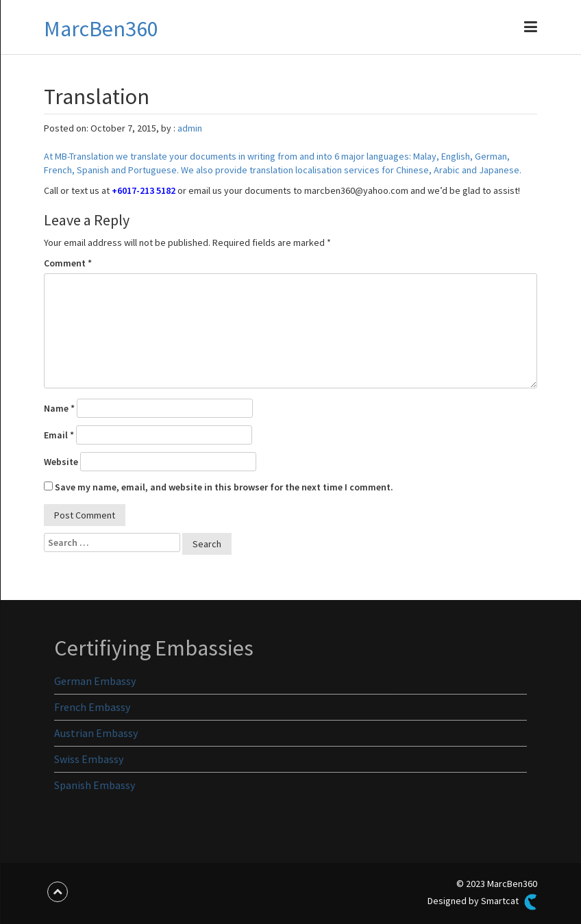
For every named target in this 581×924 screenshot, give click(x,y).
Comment (68, 263)
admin (190, 128)
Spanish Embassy (95, 785)
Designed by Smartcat (482, 902)
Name (59, 408)
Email (59, 435)
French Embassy (92, 707)
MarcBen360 (101, 29)
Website (61, 462)
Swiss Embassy (89, 759)
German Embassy (95, 681)
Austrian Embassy (96, 733)
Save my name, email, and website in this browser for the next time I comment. (224, 487)
